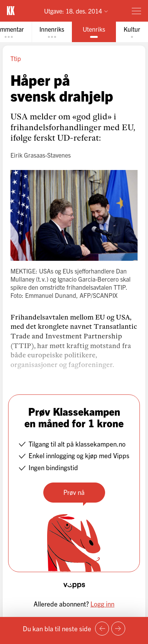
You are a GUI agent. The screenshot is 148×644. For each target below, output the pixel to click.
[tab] (52, 32)
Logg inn (102, 604)
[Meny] (136, 11)
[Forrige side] (102, 629)
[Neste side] (118, 629)
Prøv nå (74, 492)
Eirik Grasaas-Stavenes (41, 155)
